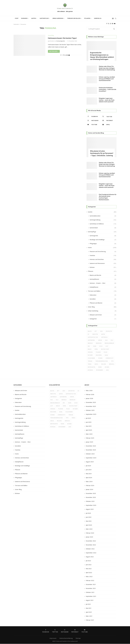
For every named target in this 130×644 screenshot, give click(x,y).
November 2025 (91, 407)
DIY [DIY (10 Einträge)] (88, 334)
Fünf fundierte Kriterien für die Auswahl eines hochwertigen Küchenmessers (108, 197)
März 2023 (89, 529)
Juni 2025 (89, 422)
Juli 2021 (88, 604)
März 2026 (89, 391)
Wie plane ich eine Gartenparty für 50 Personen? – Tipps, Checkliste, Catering (102, 153)
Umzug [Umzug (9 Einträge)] (96, 364)
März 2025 (89, 434)
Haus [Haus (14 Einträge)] (106, 340)
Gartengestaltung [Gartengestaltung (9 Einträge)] (93, 337)
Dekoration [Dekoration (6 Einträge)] (109, 331)
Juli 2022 (88, 561)
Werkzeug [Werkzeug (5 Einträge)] (112, 364)
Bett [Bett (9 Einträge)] (96, 331)
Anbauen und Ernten (103, 315)
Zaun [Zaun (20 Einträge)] (107, 370)
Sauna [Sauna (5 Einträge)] (106, 355)
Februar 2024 (90, 486)
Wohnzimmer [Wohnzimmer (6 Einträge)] (99, 370)
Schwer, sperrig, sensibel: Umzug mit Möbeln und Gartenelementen (107, 79)
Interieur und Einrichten (103, 259)
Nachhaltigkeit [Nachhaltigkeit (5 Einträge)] (105, 349)
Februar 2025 (90, 438)
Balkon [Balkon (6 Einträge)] (90, 331)
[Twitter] (109, 24)
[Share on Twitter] (65, 55)
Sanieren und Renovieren (103, 263)
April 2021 (89, 612)
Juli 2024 (88, 466)
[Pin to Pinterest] (67, 55)
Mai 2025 (89, 426)
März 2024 (89, 482)
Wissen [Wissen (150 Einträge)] (100, 367)
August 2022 (90, 557)
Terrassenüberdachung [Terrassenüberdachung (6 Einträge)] (102, 361)
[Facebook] (107, 24)
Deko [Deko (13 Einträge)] (101, 331)
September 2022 (91, 553)
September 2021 (91, 597)
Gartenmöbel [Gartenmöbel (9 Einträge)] (91, 340)
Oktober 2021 (90, 593)
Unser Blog (98, 18)
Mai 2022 (89, 569)
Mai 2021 (89, 608)
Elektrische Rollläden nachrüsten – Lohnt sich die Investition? (108, 89)
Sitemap (78, 638)
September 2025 (91, 414)
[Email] (109, 125)
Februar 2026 (90, 395)
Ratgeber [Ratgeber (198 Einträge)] (90, 355)
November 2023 (91, 498)
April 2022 (89, 573)
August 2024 (90, 462)
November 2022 (91, 545)
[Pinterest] (113, 24)
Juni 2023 (89, 517)
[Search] (116, 18)
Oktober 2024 (90, 454)
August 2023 (90, 509)
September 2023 (91, 505)
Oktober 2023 (90, 502)
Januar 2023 (89, 537)
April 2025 (89, 430)
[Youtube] (115, 24)
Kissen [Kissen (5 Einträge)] (95, 346)
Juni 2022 (89, 565)
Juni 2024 (89, 470)
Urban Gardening (58, 18)
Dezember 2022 (91, 541)
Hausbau (103, 255)
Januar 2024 (89, 490)
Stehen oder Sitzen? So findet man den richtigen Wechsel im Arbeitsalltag (107, 68)
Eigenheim (24, 18)
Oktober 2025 (90, 411)
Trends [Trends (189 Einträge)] (90, 364)
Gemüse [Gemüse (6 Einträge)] (100, 340)
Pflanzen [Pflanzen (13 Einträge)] (98, 352)
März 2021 (89, 616)
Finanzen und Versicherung (103, 251)
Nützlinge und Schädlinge (103, 240)
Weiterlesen (54, 51)
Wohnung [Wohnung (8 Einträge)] (90, 370)
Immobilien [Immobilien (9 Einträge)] (99, 343)
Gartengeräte (103, 236)
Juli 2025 (88, 418)
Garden (102, 212)
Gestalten (103, 299)
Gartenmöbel (103, 228)
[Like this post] (61, 55)
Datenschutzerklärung (66, 638)
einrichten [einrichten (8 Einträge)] (95, 334)
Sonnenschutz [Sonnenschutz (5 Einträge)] (109, 358)
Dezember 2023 (91, 494)
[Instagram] (111, 24)
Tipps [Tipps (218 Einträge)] (112, 361)
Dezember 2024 (91, 446)
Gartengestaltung (103, 220)
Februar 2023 (90, 533)
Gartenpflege (44, 18)
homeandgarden (61, 41)
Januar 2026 (89, 399)
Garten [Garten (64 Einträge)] (103, 334)
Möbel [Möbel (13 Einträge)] (96, 349)
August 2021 (90, 600)
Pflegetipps (103, 244)
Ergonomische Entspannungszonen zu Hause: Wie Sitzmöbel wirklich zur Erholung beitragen (102, 56)
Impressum (53, 638)
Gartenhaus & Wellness (103, 224)
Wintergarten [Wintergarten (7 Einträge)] (91, 367)
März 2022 (89, 577)
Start (17, 18)
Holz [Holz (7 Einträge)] (112, 340)
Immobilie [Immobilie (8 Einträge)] (90, 343)
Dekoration (103, 295)
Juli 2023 (88, 513)
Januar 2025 (89, 442)
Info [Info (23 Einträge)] (89, 346)
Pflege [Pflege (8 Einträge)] (105, 352)
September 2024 (91, 458)
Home (102, 248)
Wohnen (103, 267)
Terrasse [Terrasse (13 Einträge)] (90, 361)
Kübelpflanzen (103, 287)
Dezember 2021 (91, 585)
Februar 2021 (90, 620)
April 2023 (89, 525)
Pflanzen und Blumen (103, 303)
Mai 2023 (89, 521)
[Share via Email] (69, 55)
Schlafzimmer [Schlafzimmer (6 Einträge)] (91, 358)
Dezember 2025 (91, 403)
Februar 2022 (90, 581)
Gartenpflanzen (103, 279)
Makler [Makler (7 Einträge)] (90, 349)
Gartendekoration (103, 216)
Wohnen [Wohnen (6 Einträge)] (107, 367)
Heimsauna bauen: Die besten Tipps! (62, 38)
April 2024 (89, 478)
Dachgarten (103, 319)
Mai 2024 (89, 474)
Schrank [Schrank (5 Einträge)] (100, 358)
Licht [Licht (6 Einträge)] (107, 346)
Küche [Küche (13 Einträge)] (101, 346)
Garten (34, 18)
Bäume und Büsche (103, 275)
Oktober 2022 (90, 549)
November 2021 (91, 589)
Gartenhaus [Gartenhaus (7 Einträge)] (104, 337)
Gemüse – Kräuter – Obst (103, 283)
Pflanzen (87, 18)
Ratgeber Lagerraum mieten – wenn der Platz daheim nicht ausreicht (107, 100)
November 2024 (91, 450)
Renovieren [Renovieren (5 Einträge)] (99, 355)
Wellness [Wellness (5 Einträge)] (104, 364)
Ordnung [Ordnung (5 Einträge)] (90, 352)
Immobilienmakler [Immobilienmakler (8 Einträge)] (109, 343)
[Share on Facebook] (63, 55)
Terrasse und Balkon (74, 18)
